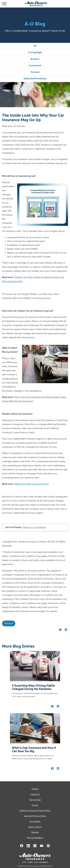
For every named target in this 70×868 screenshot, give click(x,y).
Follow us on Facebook (34, 527)
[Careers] (35, 789)
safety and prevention (35, 79)
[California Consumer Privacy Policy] (35, 811)
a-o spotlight (35, 53)
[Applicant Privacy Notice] (35, 816)
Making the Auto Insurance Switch (32, 484)
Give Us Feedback (35, 838)
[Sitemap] (35, 832)
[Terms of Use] (35, 800)
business (35, 59)
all (35, 46)
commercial (35, 66)
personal (35, 72)
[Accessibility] (35, 822)
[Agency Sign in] (35, 827)
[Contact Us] (35, 795)
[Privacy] (35, 805)
